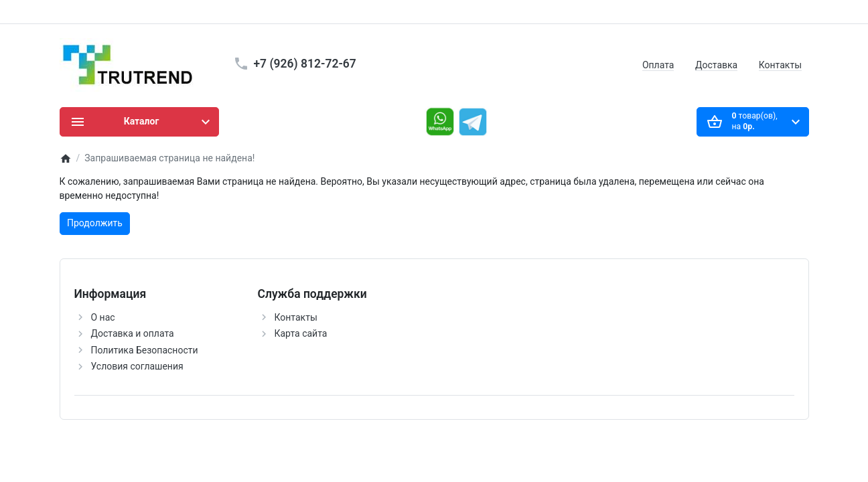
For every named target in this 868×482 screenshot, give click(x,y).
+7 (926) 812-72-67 (305, 64)
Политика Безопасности (145, 350)
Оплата (658, 65)
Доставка (716, 65)
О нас (103, 317)
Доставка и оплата (133, 333)
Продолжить (95, 223)
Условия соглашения (137, 366)
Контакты (780, 65)
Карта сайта (301, 333)
